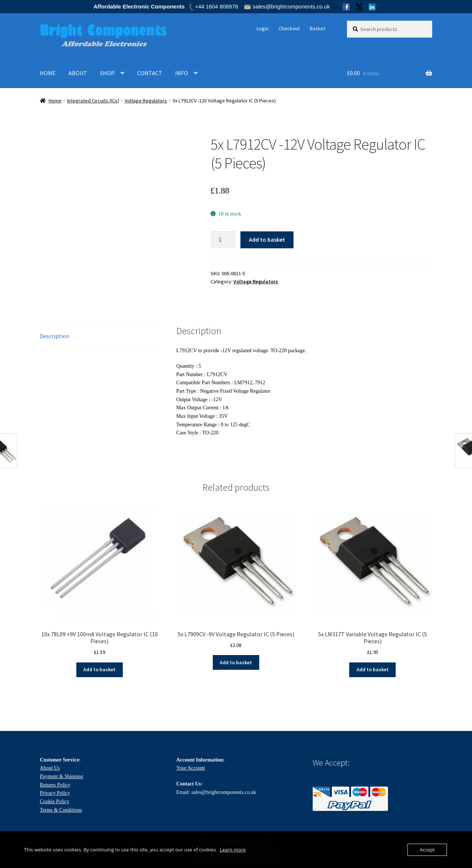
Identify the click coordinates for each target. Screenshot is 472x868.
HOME (48, 73)
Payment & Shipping (61, 776)
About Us (50, 768)
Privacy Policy (55, 793)
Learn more (233, 850)
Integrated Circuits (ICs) (93, 101)
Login (263, 28)
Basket (317, 28)
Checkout (289, 28)
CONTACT (150, 73)
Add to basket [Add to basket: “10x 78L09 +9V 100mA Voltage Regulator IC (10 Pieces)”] (99, 669)
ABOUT (78, 73)
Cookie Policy (55, 801)
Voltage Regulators (146, 101)
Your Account (191, 768)
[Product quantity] (223, 240)
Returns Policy (55, 785)
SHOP (107, 73)
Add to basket (267, 239)
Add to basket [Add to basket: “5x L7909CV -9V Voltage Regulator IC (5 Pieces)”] (236, 662)
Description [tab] (55, 336)
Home (55, 101)
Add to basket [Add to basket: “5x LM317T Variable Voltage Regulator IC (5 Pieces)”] (373, 669)
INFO (182, 73)
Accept (427, 850)
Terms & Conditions (61, 810)
